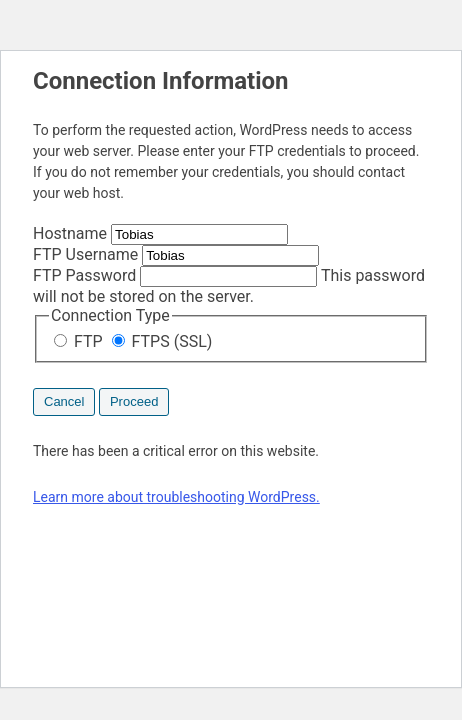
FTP (80, 341)
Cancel (64, 401)
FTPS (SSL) (162, 341)
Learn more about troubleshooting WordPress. (176, 497)
